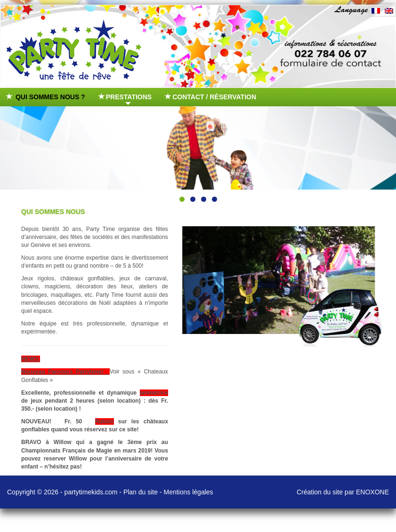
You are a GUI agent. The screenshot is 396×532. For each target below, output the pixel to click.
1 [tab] (182, 199)
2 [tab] (193, 199)
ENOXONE (372, 492)
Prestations (126, 99)
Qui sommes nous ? (46, 97)
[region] (198, 148)
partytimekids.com (91, 492)
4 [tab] (214, 199)
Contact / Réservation (211, 97)
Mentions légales (189, 492)
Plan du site (141, 492)
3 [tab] (204, 199)
